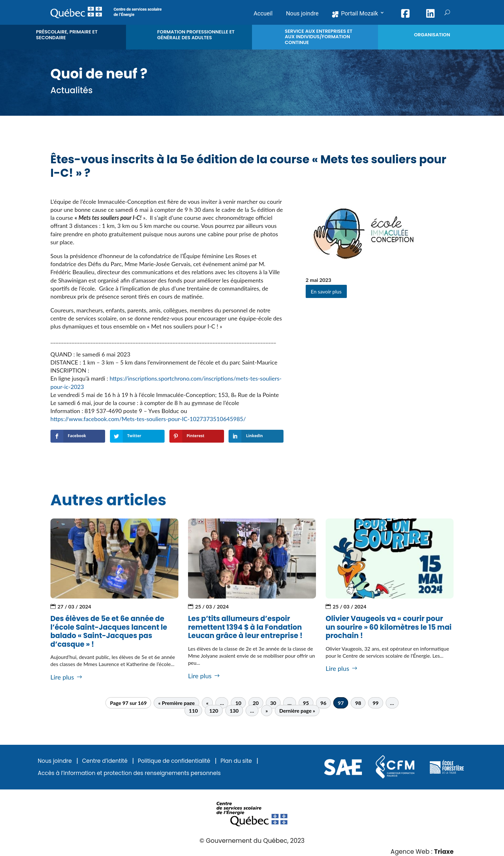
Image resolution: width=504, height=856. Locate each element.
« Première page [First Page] (176, 703)
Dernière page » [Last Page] (297, 711)
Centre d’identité (105, 761)
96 (324, 703)
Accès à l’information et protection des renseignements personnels (129, 773)
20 (256, 703)
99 (376, 703)
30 (273, 703)
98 (358, 703)
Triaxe (444, 852)
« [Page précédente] (207, 703)
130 (234, 711)
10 (238, 703)
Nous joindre (55, 761)
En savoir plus (326, 291)
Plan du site (236, 761)
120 (214, 711)
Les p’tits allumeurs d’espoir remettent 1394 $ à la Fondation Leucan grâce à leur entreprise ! (245, 627)
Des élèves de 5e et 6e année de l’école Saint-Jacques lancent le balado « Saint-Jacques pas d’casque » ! (109, 631)
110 (194, 711)
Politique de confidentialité (174, 761)
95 (306, 703)
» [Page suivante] (267, 711)
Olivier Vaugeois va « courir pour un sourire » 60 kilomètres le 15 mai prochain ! (389, 627)
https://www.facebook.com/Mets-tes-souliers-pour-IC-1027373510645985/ (148, 419)
